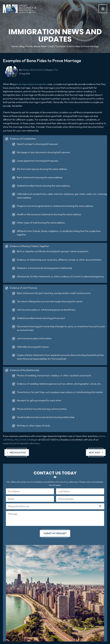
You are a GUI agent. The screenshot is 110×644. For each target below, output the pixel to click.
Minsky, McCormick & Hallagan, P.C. (40, 70)
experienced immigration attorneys (21, 443)
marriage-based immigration (32, 84)
